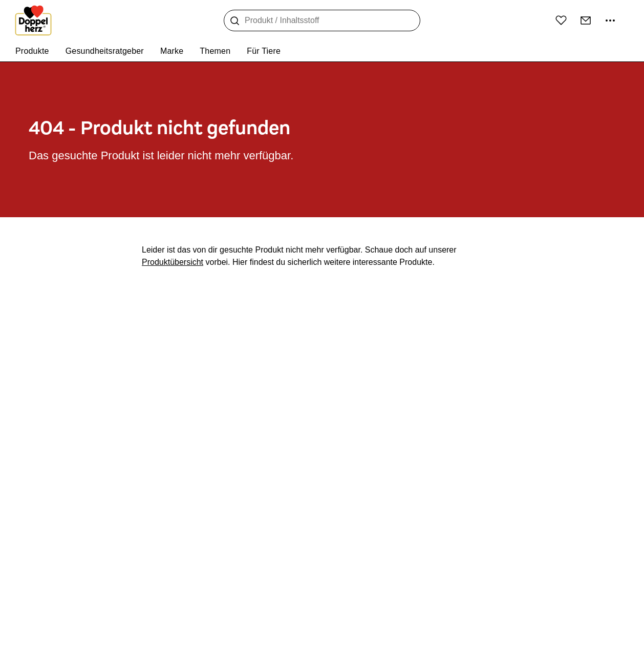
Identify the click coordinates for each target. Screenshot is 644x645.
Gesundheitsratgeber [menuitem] (105, 51)
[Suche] (235, 21)
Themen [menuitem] (215, 51)
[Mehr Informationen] (610, 20)
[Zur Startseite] (33, 20)
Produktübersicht (173, 262)
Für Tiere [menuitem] (264, 51)
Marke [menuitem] (172, 51)
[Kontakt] (586, 20)
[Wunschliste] (561, 20)
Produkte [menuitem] (32, 51)
